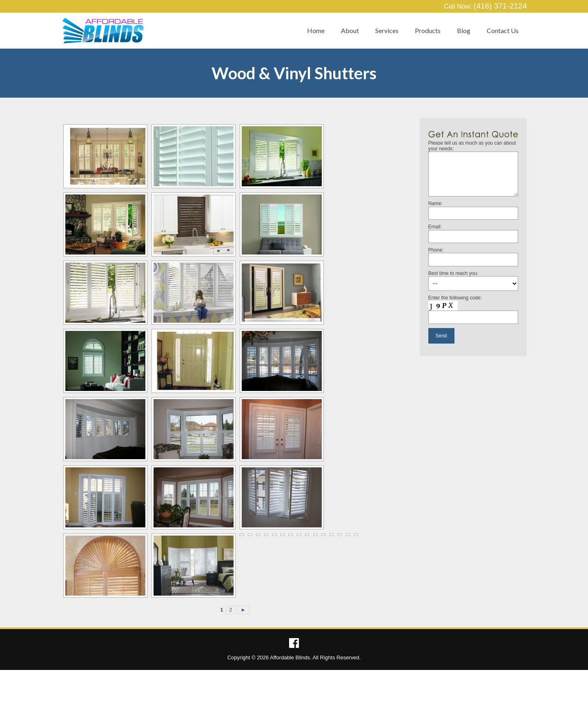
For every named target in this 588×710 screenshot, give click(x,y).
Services (387, 30)
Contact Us (503, 30)
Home (316, 30)
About (350, 30)
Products (428, 30)
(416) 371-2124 (500, 6)
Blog (464, 30)
